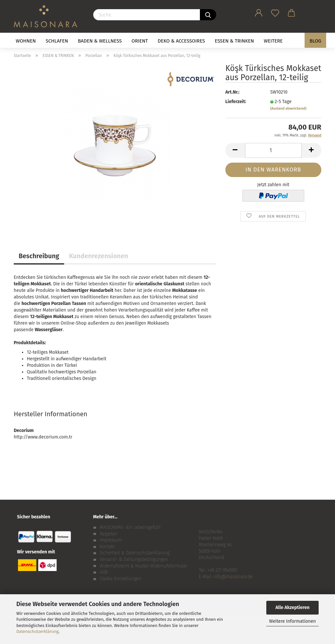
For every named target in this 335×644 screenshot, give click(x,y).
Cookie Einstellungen (121, 579)
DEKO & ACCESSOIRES (181, 41)
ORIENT (140, 41)
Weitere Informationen (292, 621)
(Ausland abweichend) (288, 108)
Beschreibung (39, 256)
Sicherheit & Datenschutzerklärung (135, 553)
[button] (259, 12)
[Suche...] (208, 15)
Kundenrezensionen (99, 256)
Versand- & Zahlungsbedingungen (134, 559)
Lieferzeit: (236, 102)
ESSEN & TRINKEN (235, 41)
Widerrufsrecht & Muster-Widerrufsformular (144, 566)
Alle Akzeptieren (292, 608)
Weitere (273, 41)
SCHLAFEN (57, 41)
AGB (104, 572)
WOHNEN (26, 41)
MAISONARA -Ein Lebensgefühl (130, 527)
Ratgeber (109, 534)
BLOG (315, 41)
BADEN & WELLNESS (100, 41)
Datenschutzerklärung (37, 631)
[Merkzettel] (275, 12)
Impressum (111, 540)
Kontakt (107, 547)
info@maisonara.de (233, 577)
